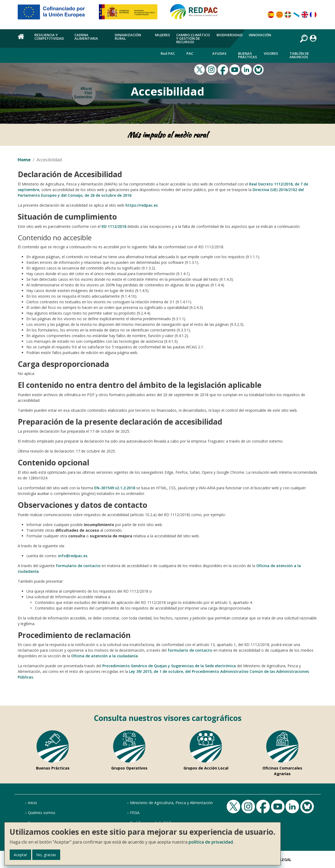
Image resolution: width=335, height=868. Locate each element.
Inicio (33, 803)
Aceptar (20, 855)
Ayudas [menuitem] (219, 53)
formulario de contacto (78, 566)
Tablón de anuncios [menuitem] (299, 55)
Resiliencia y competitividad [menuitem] (49, 37)
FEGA (135, 813)
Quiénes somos (42, 813)
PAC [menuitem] (190, 53)
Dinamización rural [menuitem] (128, 37)
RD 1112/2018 (114, 226)
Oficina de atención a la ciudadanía (105, 656)
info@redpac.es (73, 556)
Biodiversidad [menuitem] (230, 35)
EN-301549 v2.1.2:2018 (115, 488)
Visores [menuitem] (271, 53)
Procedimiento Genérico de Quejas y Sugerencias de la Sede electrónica (169, 666)
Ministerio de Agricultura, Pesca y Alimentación (171, 803)
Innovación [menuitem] (260, 35)
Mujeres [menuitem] (163, 35)
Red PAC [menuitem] (168, 53)
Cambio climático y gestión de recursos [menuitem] (193, 38)
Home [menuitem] (23, 39)
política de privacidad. (211, 842)
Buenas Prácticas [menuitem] (248, 55)
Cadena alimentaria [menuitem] (86, 37)
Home (24, 160)
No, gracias (46, 855)
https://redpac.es (142, 205)
